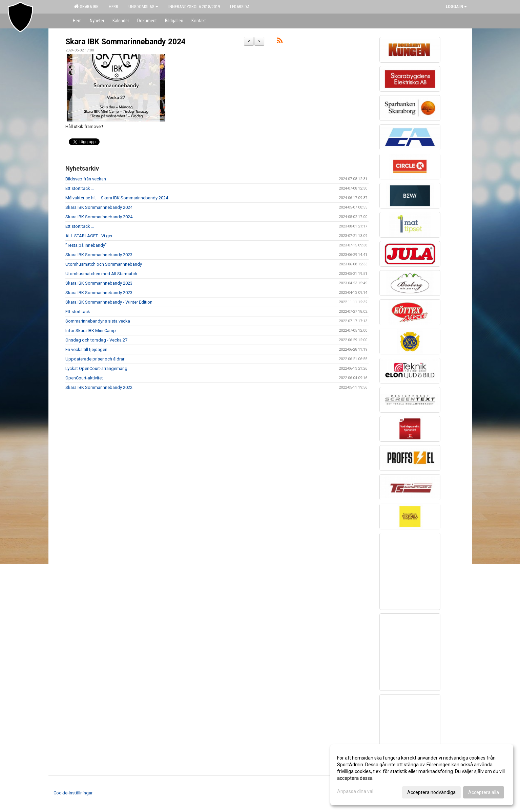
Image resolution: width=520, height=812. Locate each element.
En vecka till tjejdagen (86, 349)
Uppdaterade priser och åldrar (95, 359)
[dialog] (422, 775)
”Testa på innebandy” (86, 245)
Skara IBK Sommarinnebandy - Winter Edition (109, 302)
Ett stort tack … (80, 188)
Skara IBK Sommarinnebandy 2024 (126, 42)
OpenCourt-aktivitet (84, 378)
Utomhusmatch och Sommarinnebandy (104, 264)
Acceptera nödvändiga (431, 792)
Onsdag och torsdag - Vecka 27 (96, 340)
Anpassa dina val (355, 791)
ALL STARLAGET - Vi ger (89, 236)
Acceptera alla (484, 792)
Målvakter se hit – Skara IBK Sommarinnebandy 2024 (117, 198)
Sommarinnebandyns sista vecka (98, 321)
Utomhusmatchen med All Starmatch (101, 274)
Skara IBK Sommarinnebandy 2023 (99, 255)
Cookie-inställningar (73, 793)
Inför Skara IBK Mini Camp (91, 331)
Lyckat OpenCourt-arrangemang (96, 368)
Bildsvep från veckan (86, 179)
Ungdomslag (143, 7)
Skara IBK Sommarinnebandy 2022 (99, 387)
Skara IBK (86, 6)
